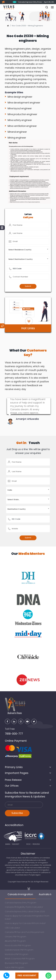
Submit (28, 286)
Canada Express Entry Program (21, 903)
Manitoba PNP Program (17, 954)
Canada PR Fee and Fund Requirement (25, 932)
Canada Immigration (20, 894)
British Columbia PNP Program (20, 959)
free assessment (27, 975)
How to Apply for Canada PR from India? (25, 923)
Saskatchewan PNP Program (19, 950)
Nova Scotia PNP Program (18, 945)
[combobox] (28, 250)
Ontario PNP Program (16, 937)
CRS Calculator (12, 928)
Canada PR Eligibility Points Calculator (24, 907)
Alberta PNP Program (15, 941)
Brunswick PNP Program (16, 963)
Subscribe (17, 813)
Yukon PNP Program (15, 967)
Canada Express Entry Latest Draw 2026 (25, 911)
